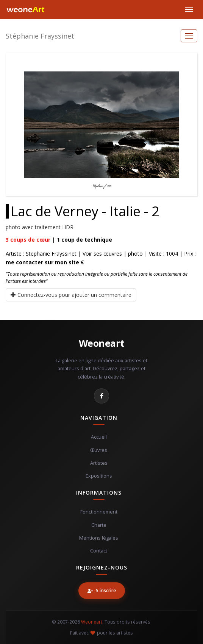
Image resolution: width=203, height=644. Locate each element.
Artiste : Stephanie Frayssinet (41, 254)
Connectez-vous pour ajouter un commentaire (71, 295)
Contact (99, 551)
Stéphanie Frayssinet (40, 36)
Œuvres (99, 450)
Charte (99, 525)
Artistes (99, 463)
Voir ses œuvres (102, 254)
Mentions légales (99, 538)
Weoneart (102, 343)
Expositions (99, 476)
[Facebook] (101, 396)
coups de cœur (28, 240)
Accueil (99, 437)
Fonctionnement (99, 512)
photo (135, 254)
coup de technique (84, 240)
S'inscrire (102, 590)
